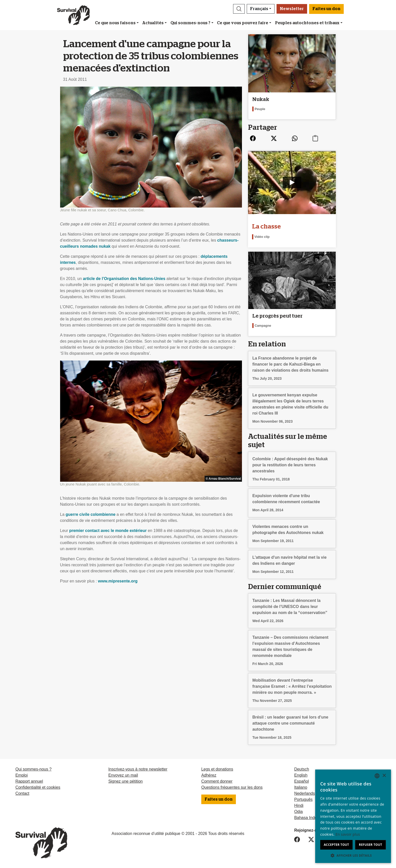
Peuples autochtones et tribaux (307, 23)
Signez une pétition (126, 781)
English (301, 775)
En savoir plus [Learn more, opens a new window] (348, 834)
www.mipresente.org (118, 581)
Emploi (22, 775)
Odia (299, 812)
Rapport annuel (29, 781)
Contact (22, 793)
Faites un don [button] (326, 9)
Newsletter (292, 9)
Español (302, 781)
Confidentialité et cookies (38, 787)
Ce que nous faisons (115, 23)
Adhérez (209, 775)
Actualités (153, 23)
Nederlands (305, 793)
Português (303, 799)
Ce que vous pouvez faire (243, 23)
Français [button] (259, 9)
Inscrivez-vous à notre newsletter (138, 769)
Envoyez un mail (123, 775)
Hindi (299, 806)
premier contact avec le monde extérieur (108, 531)
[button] (239, 9)
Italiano (301, 787)
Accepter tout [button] (336, 845)
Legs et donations (217, 769)
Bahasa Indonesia (310, 818)
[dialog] (353, 816)
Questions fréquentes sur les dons (232, 787)
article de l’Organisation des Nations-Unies (124, 279)
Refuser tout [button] (370, 845)
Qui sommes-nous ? (190, 23)
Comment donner (217, 781)
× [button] (384, 776)
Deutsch (302, 769)
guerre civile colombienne (91, 514)
